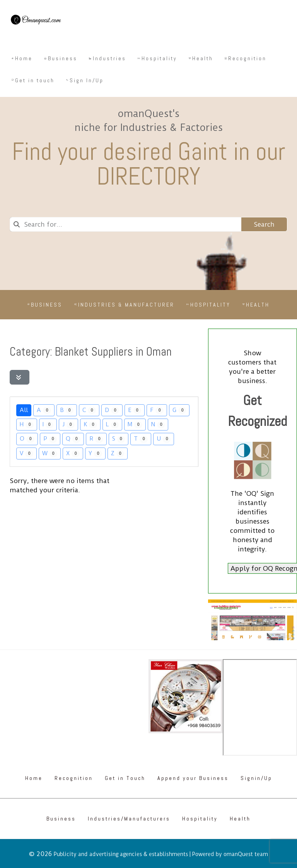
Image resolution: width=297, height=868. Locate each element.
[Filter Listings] (20, 377)
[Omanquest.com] (36, 21)
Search (264, 224)
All (24, 410)
